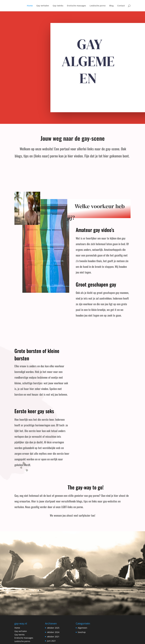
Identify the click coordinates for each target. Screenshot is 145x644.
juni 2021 (51, 621)
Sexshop (82, 612)
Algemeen (82, 608)
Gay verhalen (43, 6)
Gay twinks (58, 6)
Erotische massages (76, 6)
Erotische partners (23, 625)
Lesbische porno (98, 6)
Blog (111, 6)
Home (30, 6)
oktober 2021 (53, 617)
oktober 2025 (53, 608)
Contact (121, 6)
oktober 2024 (53, 612)
